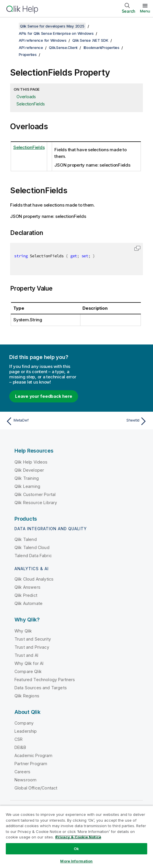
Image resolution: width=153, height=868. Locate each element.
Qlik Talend (26, 539)
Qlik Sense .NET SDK (90, 40)
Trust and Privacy (32, 647)
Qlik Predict (26, 595)
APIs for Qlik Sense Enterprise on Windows (56, 33)
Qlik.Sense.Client (63, 48)
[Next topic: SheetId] (114, 421)
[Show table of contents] (12, 26)
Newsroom (25, 780)
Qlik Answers (27, 587)
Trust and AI (26, 655)
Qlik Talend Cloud (32, 547)
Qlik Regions (27, 696)
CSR (19, 739)
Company (24, 723)
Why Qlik (23, 631)
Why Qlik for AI (29, 663)
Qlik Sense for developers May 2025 (52, 26)
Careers (22, 772)
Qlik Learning (27, 486)
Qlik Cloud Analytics (34, 579)
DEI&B (20, 747)
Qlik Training (27, 478)
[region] (76, 837)
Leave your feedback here (44, 396)
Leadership (26, 731)
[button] (137, 248)
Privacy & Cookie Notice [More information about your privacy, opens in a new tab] (78, 837)
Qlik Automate (28, 603)
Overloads (26, 97)
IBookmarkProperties (102, 48)
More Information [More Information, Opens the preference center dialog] (76, 861)
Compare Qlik (28, 671)
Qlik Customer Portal (35, 494)
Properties (28, 54)
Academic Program (34, 755)
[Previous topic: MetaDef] (40, 421)
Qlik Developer (29, 470)
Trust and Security (33, 639)
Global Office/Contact (36, 788)
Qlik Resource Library (36, 503)
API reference (31, 48)
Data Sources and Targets (41, 688)
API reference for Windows (43, 40)
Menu (145, 11)
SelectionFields (31, 104)
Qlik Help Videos (31, 462)
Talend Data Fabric (33, 556)
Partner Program (31, 764)
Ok (76, 849)
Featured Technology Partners (45, 680)
